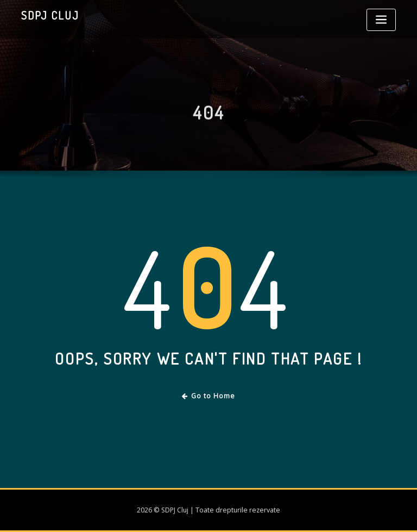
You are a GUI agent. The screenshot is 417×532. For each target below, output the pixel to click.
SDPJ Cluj (50, 15)
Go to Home (209, 396)
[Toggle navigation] (381, 20)
